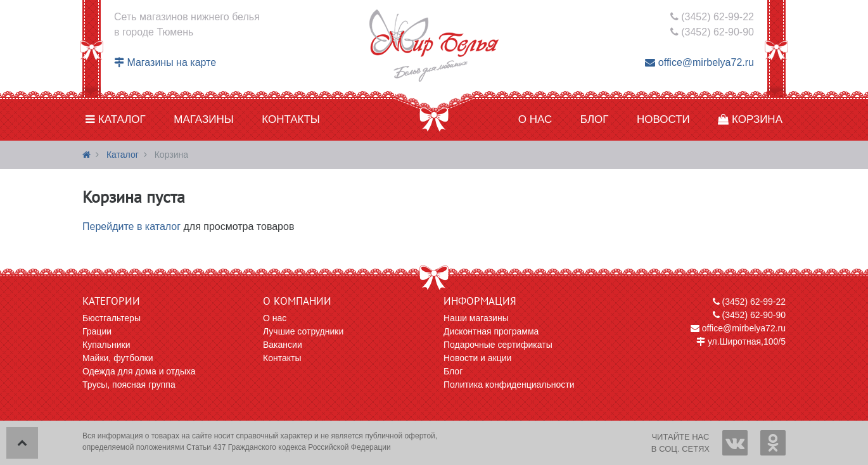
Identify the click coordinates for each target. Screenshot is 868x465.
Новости (663, 119)
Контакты (291, 119)
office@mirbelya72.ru (699, 62)
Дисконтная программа (491, 331)
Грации (97, 331)
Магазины (204, 119)
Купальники (106, 345)
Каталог (116, 119)
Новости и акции (477, 358)
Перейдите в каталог (131, 226)
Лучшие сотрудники (303, 331)
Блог (595, 119)
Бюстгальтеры (112, 318)
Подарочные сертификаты (498, 345)
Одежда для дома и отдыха (139, 371)
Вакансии (283, 345)
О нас (535, 119)
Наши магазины (476, 318)
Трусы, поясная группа (129, 385)
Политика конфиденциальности (509, 385)
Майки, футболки (118, 358)
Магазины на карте (165, 62)
